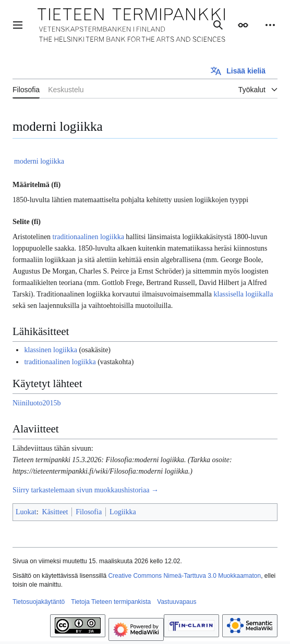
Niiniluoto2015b (37, 403)
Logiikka (123, 512)
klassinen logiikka (51, 350)
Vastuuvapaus (177, 602)
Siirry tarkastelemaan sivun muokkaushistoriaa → (86, 490)
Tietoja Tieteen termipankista (111, 602)
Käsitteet (55, 512)
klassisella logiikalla (244, 294)
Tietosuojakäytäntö (39, 602)
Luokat (26, 512)
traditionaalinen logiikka (88, 237)
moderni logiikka (39, 161)
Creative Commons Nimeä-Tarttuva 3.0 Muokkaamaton (184, 576)
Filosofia (89, 512)
